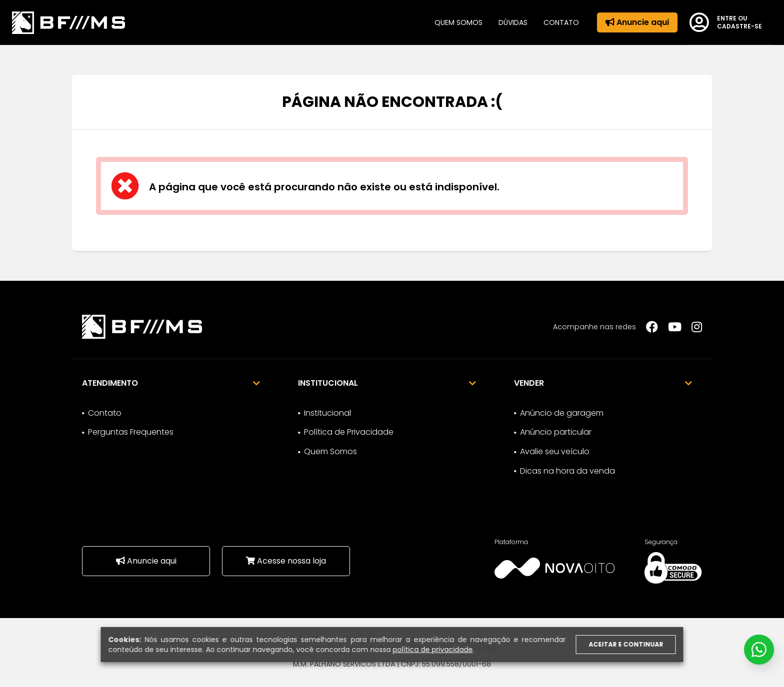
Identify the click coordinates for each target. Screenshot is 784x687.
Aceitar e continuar (626, 644)
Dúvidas (513, 22)
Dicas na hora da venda (567, 471)
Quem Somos (330, 451)
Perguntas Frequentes (131, 432)
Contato (561, 22)
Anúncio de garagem (562, 413)
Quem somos (458, 22)
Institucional (327, 413)
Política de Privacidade (349, 432)
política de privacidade (433, 650)
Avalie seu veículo (555, 451)
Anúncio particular (556, 432)
